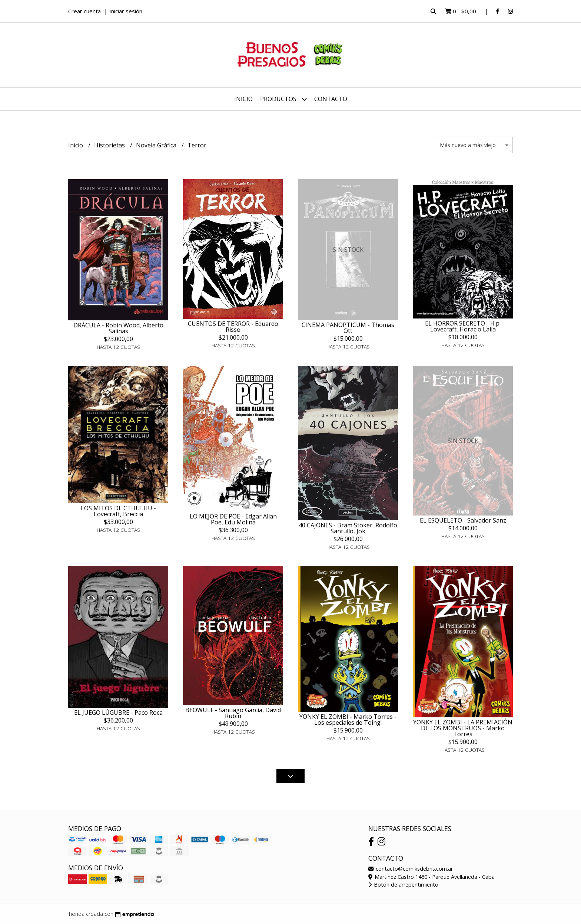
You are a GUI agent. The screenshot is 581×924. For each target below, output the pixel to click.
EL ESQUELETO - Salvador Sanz (463, 520)
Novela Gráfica (157, 145)
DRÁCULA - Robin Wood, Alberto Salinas (118, 328)
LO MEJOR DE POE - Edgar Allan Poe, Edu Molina (233, 519)
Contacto (331, 99)
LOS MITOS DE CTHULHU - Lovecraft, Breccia (118, 511)
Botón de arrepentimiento (403, 885)
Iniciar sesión (126, 11)
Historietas (110, 145)
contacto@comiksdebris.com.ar (411, 869)
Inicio (243, 99)
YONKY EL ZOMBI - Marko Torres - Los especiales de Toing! (348, 720)
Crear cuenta (84, 11)
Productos (283, 99)
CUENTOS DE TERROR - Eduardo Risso (233, 327)
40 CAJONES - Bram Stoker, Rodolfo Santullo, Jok (348, 528)
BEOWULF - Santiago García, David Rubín (233, 713)
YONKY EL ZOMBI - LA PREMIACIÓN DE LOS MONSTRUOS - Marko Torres (463, 728)
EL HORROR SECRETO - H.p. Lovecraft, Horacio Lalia (463, 326)
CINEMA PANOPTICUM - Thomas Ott (348, 328)
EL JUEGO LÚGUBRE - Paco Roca (118, 713)
